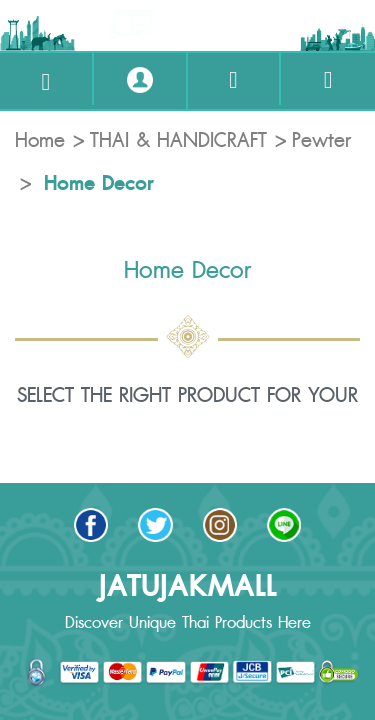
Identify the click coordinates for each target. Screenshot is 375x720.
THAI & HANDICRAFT (178, 141)
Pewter (321, 141)
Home (40, 141)
